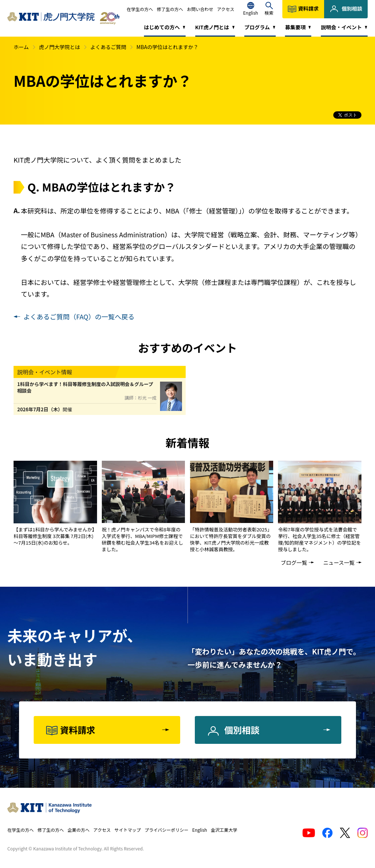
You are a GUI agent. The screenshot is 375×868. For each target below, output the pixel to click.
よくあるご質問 (108, 47)
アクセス (225, 9)
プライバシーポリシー (167, 830)
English (200, 830)
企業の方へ (79, 830)
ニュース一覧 (339, 562)
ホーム (21, 47)
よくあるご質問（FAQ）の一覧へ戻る (79, 316)
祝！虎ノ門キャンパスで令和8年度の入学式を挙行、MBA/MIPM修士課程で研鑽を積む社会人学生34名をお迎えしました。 (142, 539)
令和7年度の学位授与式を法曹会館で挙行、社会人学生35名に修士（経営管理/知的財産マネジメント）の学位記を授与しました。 (319, 539)
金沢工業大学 (224, 830)
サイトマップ (127, 830)
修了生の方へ (170, 9)
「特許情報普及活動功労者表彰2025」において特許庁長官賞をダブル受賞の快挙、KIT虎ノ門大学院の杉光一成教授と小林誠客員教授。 (231, 539)
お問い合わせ (200, 9)
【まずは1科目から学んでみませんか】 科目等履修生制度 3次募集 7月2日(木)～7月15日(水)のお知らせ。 (55, 536)
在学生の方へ (140, 9)
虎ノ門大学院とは (60, 47)
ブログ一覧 (294, 562)
